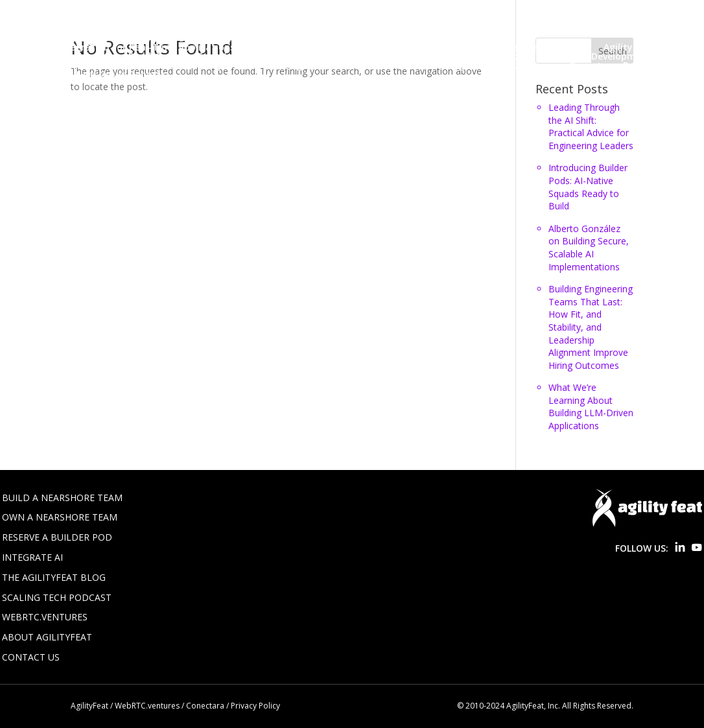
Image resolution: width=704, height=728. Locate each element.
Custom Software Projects (467, 56)
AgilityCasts (631, 47)
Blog (391, 11)
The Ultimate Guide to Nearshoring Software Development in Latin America (287, 38)
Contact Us (117, 20)
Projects (588, 65)
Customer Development (598, 56)
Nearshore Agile (276, 65)
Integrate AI (32, 557)
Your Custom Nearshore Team (479, 47)
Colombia (369, 56)
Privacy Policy (512, 29)
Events (82, 65)
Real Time (646, 65)
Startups (40, 75)
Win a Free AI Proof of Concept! (322, 47)
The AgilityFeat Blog (54, 577)
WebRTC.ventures (45, 617)
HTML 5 (130, 65)
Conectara (205, 706)
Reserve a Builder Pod (57, 537)
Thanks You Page (58, 38)
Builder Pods (47, 20)
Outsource (529, 65)
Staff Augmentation (604, 29)
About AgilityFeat (47, 637)
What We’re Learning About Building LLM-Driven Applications (591, 406)
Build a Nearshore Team (62, 498)
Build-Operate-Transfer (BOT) (578, 11)
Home (33, 11)
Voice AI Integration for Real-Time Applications (127, 47)
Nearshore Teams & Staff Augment (409, 65)
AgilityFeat (89, 706)
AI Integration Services (313, 11)
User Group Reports (121, 75)
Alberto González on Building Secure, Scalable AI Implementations (589, 248)
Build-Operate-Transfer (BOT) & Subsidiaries (229, 56)
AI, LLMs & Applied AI (65, 56)
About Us (84, 11)
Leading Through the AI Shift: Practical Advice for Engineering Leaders (591, 126)
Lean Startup (194, 65)
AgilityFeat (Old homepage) (183, 11)
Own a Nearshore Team (60, 517)
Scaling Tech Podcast (57, 597)
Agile (576, 47)
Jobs (430, 20)
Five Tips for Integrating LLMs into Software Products (282, 20)
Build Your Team (456, 11)
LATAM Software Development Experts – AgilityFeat (137, 29)
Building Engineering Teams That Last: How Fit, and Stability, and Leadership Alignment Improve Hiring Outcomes (591, 327)
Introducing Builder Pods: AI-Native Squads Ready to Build (588, 187)
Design (35, 65)
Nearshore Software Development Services (368, 29)
